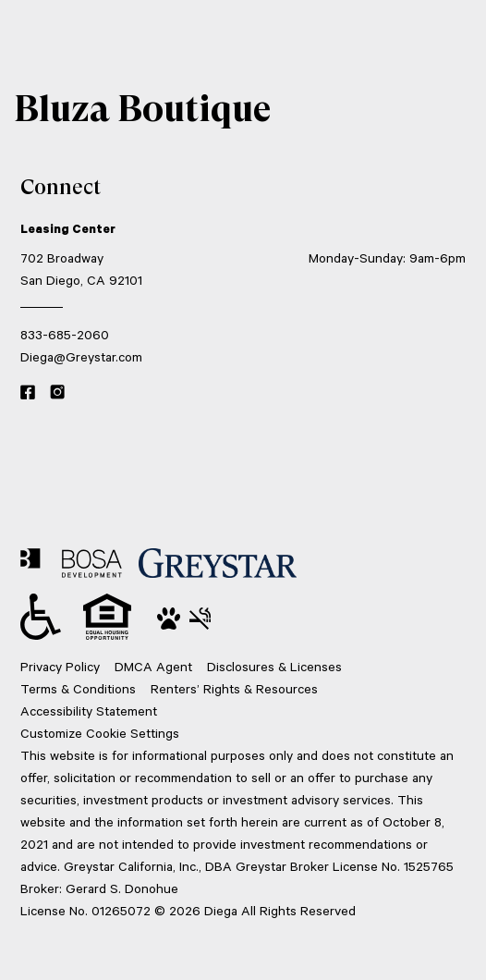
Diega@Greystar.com (81, 356)
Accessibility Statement (89, 710)
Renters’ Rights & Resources (234, 688)
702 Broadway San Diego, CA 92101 (81, 269)
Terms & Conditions (78, 688)
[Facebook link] (28, 393)
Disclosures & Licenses (274, 666)
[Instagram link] (57, 393)
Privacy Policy (60, 666)
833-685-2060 (65, 334)
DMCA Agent (153, 666)
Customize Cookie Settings (100, 733)
